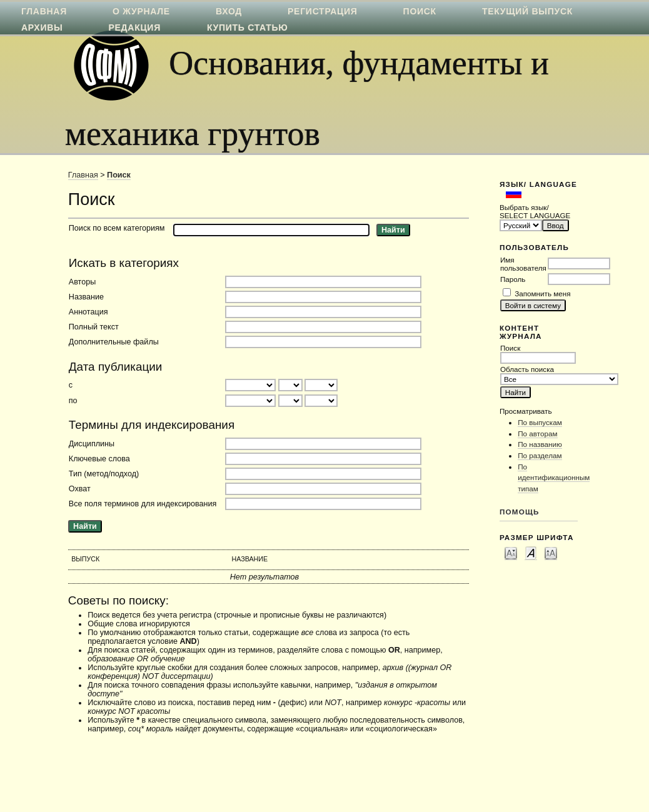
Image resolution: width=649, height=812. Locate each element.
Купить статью (248, 28)
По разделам (540, 455)
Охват (80, 489)
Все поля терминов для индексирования (143, 504)
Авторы (83, 282)
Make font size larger (551, 553)
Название (86, 297)
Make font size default (531, 553)
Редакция (135, 28)
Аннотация (88, 312)
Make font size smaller (511, 553)
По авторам (537, 434)
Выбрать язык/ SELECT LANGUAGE (535, 211)
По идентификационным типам (554, 478)
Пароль (513, 279)
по (73, 401)
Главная (83, 175)
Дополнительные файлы (114, 342)
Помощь (520, 512)
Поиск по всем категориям (117, 228)
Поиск (119, 175)
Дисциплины (92, 444)
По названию (540, 444)
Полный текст (94, 327)
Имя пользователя (523, 264)
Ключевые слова (99, 459)
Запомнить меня (542, 293)
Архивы (42, 28)
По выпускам (540, 422)
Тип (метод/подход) (104, 474)
